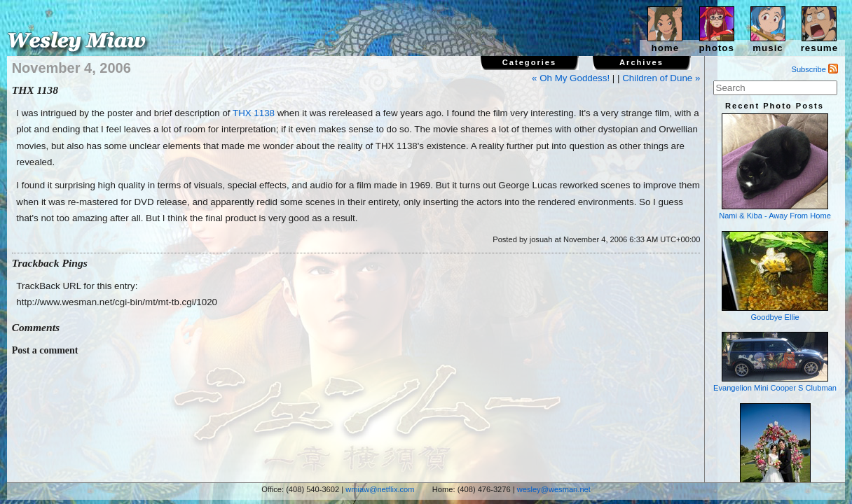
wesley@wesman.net (554, 489)
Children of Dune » (661, 78)
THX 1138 (254, 113)
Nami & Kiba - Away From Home (775, 167)
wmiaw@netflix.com (380, 489)
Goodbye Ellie (775, 276)
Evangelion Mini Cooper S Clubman (775, 362)
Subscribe (815, 69)
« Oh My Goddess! (571, 78)
